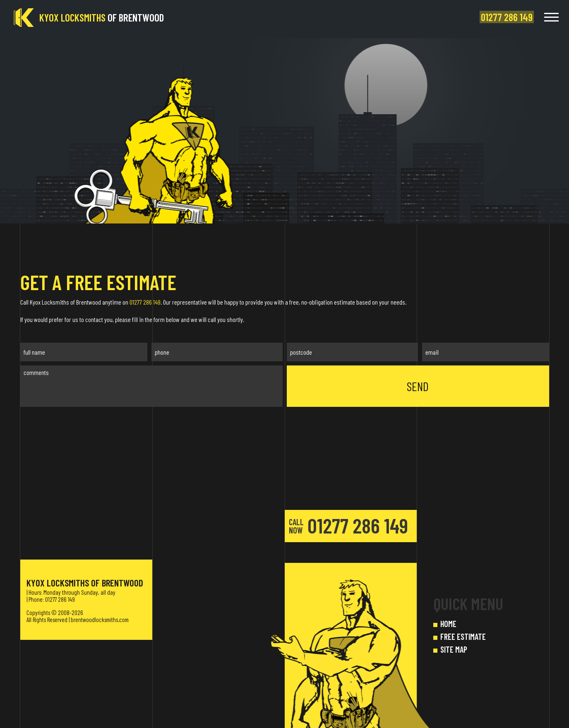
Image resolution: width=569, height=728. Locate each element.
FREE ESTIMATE (463, 637)
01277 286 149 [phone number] (348, 525)
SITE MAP (454, 649)
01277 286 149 (145, 302)
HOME (448, 624)
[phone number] (508, 17)
